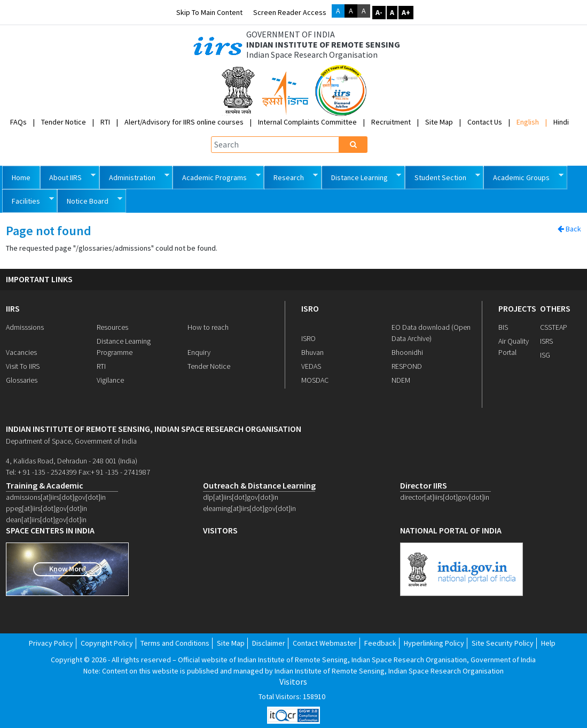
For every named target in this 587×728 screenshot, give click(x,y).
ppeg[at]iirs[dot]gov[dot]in (46, 508)
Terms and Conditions (175, 643)
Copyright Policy (107, 643)
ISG (545, 355)
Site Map (439, 122)
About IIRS (68, 177)
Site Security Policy (503, 643)
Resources (112, 327)
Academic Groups (523, 177)
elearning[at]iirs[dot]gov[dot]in (249, 508)
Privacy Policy (51, 643)
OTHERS (555, 308)
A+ (406, 12)
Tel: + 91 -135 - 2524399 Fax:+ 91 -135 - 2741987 (78, 472)
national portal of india (451, 530)
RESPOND (407, 366)
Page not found (49, 231)
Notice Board (90, 200)
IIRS (13, 308)
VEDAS (311, 366)
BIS (503, 327)
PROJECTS (517, 308)
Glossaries (22, 380)
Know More (67, 569)
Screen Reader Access (290, 12)
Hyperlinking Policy (434, 643)
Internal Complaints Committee (307, 122)
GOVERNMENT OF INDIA (291, 34)
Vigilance (110, 380)
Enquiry (199, 352)
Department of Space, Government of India (71, 441)
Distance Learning (362, 177)
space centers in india (50, 530)
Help (548, 643)
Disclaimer (269, 643)
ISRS (546, 341)
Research (291, 177)
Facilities (28, 200)
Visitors (293, 682)
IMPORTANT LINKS (39, 279)
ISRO (310, 308)
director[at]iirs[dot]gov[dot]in (445, 497)
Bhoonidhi (407, 352)
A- (379, 12)
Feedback (380, 643)
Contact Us (485, 122)
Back (569, 229)
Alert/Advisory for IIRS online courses (184, 122)
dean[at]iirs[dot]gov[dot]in (46, 520)
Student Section (443, 177)
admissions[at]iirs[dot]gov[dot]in (56, 497)
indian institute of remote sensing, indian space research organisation (154, 429)
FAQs (18, 122)
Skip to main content (209, 12)
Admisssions (25, 327)
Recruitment (391, 122)
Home (21, 177)
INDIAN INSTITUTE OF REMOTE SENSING (323, 45)
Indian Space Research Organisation (312, 55)
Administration (134, 177)
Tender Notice (64, 122)
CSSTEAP (554, 327)
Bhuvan (312, 352)
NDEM (401, 380)
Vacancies (21, 352)
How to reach (208, 327)
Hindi (561, 122)
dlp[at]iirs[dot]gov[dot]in (241, 497)
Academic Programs (217, 177)
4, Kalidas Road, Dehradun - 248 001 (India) (72, 461)
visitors (220, 530)
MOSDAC (315, 380)
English (528, 122)
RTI (105, 122)
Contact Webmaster (325, 643)
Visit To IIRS (23, 366)
